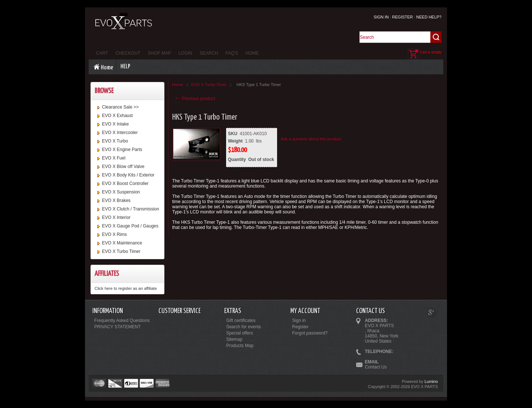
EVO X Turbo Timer (121, 251)
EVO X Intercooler (120, 133)
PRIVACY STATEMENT (117, 327)
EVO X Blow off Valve (123, 167)
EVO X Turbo (115, 141)
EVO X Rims (114, 234)
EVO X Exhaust (117, 116)
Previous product (195, 99)
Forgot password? (310, 333)
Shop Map (159, 53)
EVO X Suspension (121, 192)
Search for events (243, 327)
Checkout (128, 53)
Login (185, 53)
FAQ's (232, 53)
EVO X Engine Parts (122, 150)
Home (252, 53)
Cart (102, 53)
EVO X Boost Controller (125, 184)
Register (402, 17)
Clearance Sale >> (120, 107)
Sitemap (234, 339)
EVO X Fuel (114, 158)
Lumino (431, 381)
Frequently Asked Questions (122, 320)
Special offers (240, 333)
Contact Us (376, 367)
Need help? (429, 17)
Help (125, 67)
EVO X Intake (115, 124)
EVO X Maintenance (122, 243)
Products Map (240, 346)
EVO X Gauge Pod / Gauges (130, 226)
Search (209, 53)
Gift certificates (241, 320)
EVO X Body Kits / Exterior (128, 175)
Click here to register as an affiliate (126, 288)
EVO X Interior (116, 217)
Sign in (381, 17)
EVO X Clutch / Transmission (131, 209)
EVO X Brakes (116, 200)
